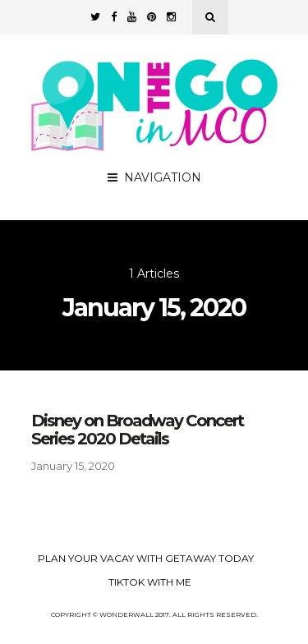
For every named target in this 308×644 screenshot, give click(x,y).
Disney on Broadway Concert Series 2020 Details (137, 430)
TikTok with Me (150, 582)
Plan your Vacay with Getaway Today (146, 558)
